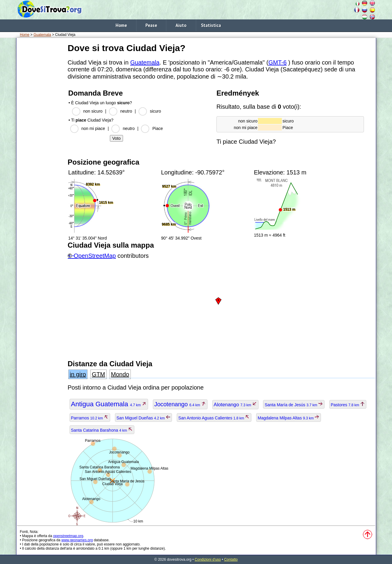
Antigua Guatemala (109, 404)
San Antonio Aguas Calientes (214, 418)
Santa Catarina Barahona (102, 430)
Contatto (231, 560)
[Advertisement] (41, 131)
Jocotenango (180, 404)
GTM (99, 374)
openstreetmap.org (68, 536)
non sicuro (93, 111)
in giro (78, 374)
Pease (151, 25)
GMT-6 (278, 62)
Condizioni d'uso (208, 560)
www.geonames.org (77, 540)
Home (121, 25)
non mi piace (93, 128)
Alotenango (235, 405)
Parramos (90, 418)
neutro (126, 111)
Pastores (348, 405)
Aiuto (181, 25)
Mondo (120, 374)
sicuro (155, 111)
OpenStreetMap (95, 256)
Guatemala (42, 35)
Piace (157, 128)
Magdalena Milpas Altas (289, 418)
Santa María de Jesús (294, 405)
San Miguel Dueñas (143, 418)
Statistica (211, 25)
